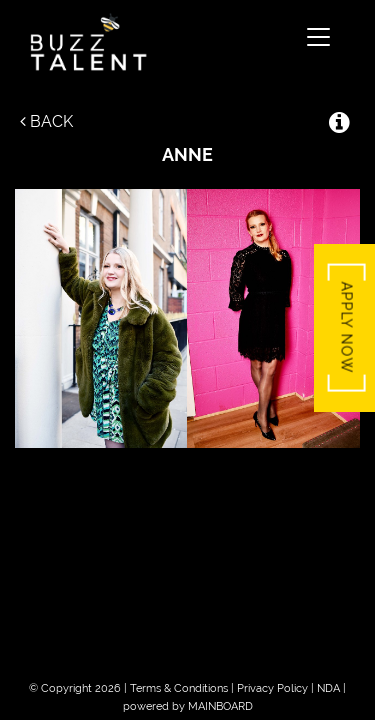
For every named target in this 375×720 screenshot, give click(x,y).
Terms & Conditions (179, 688)
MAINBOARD (220, 706)
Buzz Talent (159, 42)
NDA (328, 688)
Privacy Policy (272, 688)
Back (46, 121)
